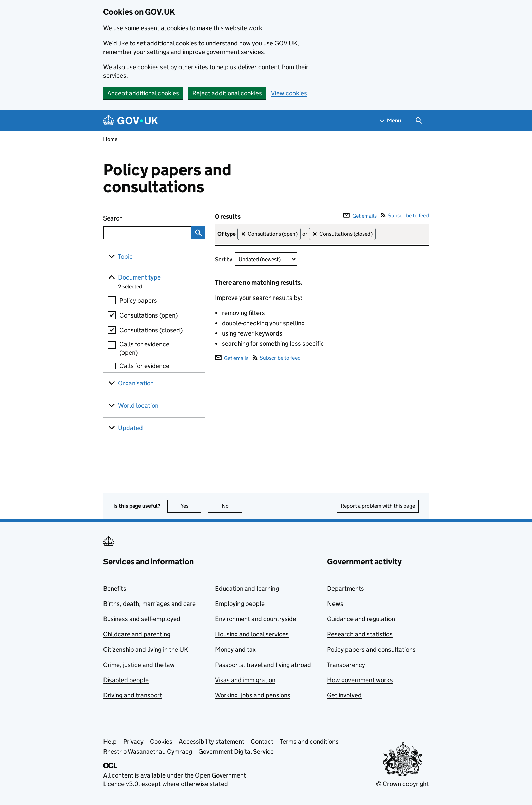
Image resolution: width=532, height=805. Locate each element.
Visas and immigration (245, 680)
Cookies (161, 741)
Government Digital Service (236, 752)
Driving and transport (133, 695)
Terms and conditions (309, 741)
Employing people (240, 604)
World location (138, 406)
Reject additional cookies (227, 93)
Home (110, 139)
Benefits (115, 588)
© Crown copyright (402, 784)
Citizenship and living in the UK (146, 649)
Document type (139, 277)
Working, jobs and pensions (253, 695)
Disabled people (126, 680)
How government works (360, 680)
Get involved (344, 695)
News (335, 604)
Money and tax (235, 649)
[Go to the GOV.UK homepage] (131, 121)
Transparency (346, 665)
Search (138, 217)
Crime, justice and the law (139, 665)
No (232, 506)
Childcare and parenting (137, 634)
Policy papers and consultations (371, 649)
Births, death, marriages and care (149, 604)
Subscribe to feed (405, 216)
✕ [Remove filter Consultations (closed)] (315, 234)
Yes (191, 506)
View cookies (289, 93)
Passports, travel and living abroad (263, 665)
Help (110, 741)
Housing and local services (252, 634)
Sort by (224, 259)
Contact (262, 741)
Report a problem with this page (378, 506)
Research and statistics (360, 634)
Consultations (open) (149, 315)
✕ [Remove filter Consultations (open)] (243, 234)
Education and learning (247, 588)
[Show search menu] (419, 121)
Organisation (136, 383)
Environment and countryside (256, 619)
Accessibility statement (212, 741)
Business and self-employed (142, 619)
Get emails (360, 216)
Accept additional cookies (143, 93)
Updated (130, 428)
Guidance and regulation (361, 619)
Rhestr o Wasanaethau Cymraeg (148, 752)
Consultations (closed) (151, 330)
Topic (125, 257)
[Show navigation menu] (391, 121)
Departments (346, 588)
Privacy (133, 741)
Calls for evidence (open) (144, 348)
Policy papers (138, 300)
